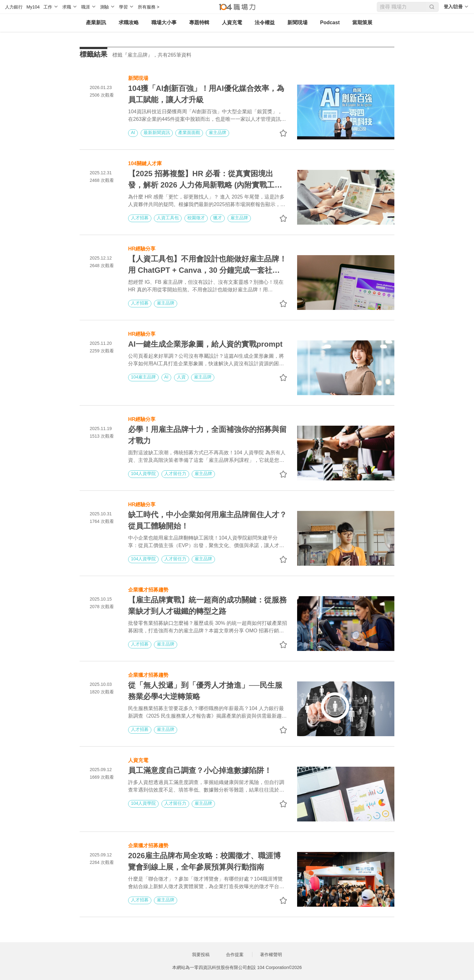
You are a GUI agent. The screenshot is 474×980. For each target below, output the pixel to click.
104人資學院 (143, 473)
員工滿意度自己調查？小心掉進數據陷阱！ (200, 770)
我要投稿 (201, 955)
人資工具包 (168, 218)
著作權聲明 (271, 955)
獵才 (217, 218)
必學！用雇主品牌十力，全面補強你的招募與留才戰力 (207, 435)
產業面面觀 (189, 132)
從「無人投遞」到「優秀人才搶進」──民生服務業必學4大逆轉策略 (205, 691)
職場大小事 (164, 22)
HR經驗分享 (142, 248)
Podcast (330, 22)
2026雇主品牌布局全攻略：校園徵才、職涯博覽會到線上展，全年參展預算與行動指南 (204, 861)
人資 (181, 377)
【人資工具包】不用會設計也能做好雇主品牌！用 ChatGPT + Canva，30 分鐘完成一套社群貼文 (207, 265)
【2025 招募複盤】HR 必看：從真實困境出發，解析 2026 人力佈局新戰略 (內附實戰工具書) (205, 180)
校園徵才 (196, 218)
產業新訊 (96, 22)
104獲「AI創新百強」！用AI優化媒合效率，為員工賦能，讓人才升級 (206, 94)
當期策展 (362, 22)
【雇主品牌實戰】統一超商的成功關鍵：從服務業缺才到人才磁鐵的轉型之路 (207, 605)
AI (133, 132)
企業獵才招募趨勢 (148, 589)
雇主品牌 (217, 132)
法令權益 (265, 22)
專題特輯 (199, 22)
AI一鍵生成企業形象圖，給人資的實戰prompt (205, 344)
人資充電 (232, 22)
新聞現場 (297, 22)
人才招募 (140, 218)
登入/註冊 (453, 7)
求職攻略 (129, 22)
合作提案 (235, 955)
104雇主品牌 (143, 377)
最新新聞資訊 (157, 132)
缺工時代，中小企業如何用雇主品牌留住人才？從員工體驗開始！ (207, 520)
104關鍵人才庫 (145, 163)
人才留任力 (175, 473)
